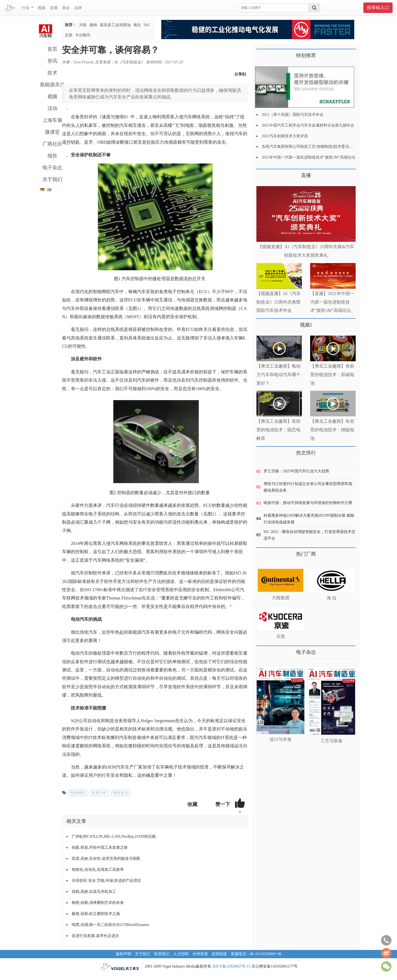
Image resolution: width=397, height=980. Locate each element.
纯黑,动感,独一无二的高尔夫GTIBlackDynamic (111, 925)
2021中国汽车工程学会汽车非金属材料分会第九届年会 (308, 125)
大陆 (83, 25)
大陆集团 (281, 598)
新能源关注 (52, 85)
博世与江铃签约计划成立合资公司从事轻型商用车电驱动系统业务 (308, 487)
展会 (66, 8)
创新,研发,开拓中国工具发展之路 (100, 848)
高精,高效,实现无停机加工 (94, 892)
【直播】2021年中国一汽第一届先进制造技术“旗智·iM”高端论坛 (332, 302)
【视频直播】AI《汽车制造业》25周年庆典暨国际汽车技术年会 (279, 302)
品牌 (78, 8)
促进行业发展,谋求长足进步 (95, 936)
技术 (52, 73)
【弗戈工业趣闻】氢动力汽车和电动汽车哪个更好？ (278, 375)
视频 (42, 8)
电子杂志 (52, 168)
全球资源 (200, 954)
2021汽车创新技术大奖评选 (285, 136)
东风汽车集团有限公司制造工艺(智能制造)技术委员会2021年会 (315, 147)
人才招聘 (181, 954)
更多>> (262, 173)
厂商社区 (52, 144)
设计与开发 (281, 739)
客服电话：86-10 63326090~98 (256, 954)
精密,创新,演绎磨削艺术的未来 (98, 903)
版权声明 (124, 954)
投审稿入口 (378, 8)
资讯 (52, 61)
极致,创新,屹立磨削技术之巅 (96, 914)
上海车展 (52, 120)
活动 (52, 108)
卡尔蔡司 (83, 35)
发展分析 (99, 793)
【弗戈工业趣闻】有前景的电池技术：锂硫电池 (332, 430)
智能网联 (78, 793)
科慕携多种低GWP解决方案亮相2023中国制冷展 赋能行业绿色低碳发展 (309, 519)
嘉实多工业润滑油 (115, 25)
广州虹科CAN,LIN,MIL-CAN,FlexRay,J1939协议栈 (114, 836)
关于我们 (52, 180)
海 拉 (332, 598)
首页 (52, 49)
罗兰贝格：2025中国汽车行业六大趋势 (296, 471)
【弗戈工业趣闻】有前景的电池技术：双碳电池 (332, 375)
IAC (147, 25)
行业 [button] (26, 8)
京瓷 (69, 35)
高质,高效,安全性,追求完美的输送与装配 (106, 859)
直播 (54, 8)
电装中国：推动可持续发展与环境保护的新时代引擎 (308, 503)
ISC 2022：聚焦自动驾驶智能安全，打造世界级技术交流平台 (309, 535)
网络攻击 (120, 793)
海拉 (137, 25)
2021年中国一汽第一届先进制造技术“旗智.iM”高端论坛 (309, 157)
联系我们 (162, 954)
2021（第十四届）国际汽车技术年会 (293, 115)
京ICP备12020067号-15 (231, 966)
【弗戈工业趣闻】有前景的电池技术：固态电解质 (278, 430)
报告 (52, 156)
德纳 (93, 25)
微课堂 (52, 132)
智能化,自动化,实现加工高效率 (98, 870)
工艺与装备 (332, 741)
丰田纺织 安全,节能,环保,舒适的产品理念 (106, 881)
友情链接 (219, 954)
